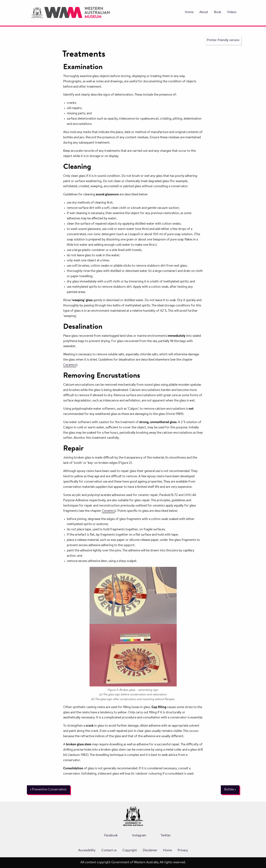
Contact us (109, 851)
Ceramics (70, 365)
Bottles (230, 790)
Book (218, 12)
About (204, 12)
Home (189, 12)
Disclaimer (150, 851)
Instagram (139, 836)
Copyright (130, 851)
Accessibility (87, 851)
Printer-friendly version (223, 40)
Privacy (183, 851)
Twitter (166, 836)
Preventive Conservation (48, 790)
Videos (232, 12)
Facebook (111, 836)
